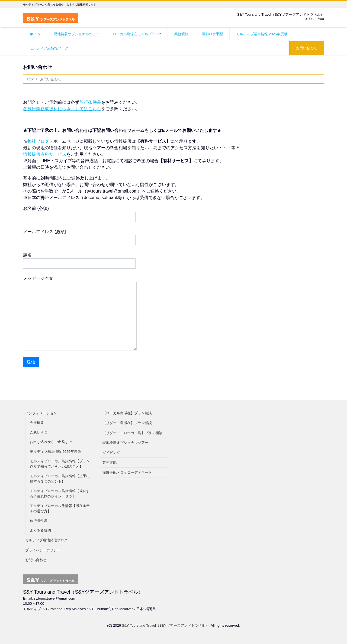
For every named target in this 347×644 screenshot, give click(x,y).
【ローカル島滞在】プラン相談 (127, 413)
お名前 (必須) (79, 214)
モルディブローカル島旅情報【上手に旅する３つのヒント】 (60, 479)
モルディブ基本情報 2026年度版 (262, 34)
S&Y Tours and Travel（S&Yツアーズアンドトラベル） (165, 625)
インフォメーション (41, 413)
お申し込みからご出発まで (51, 442)
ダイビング (111, 453)
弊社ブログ (38, 141)
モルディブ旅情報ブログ (49, 48)
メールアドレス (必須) (79, 237)
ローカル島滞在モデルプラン (136, 34)
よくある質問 (40, 530)
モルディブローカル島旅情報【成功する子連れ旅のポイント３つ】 (60, 494)
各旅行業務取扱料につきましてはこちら (62, 109)
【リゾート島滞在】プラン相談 (127, 423)
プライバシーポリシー (43, 550)
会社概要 (37, 423)
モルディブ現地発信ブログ (46, 540)
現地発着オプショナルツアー (77, 34)
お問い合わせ (307, 48)
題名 (79, 261)
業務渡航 (181, 34)
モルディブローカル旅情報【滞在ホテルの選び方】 (60, 508)
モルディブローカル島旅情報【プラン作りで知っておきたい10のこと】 (60, 464)
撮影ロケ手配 (212, 34)
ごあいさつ (39, 432)
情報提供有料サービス (45, 154)
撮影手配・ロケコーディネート (127, 472)
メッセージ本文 (80, 313)
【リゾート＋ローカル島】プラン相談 (132, 433)
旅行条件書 (90, 102)
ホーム (35, 34)
